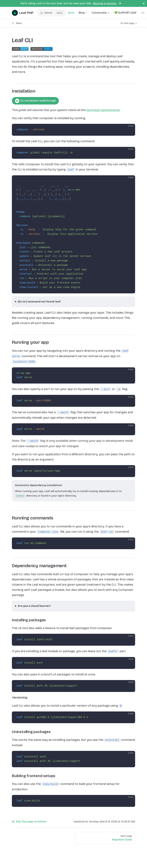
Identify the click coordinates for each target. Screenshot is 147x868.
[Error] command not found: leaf (39, 302)
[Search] (52, 13)
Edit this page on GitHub (29, 822)
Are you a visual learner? (34, 606)
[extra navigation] (143, 13)
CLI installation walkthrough (35, 101)
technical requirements (103, 110)
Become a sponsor (107, 3)
